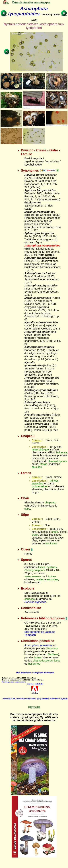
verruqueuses (33, 576)
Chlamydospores (35, 570)
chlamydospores (57, 461)
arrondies (52, 579)
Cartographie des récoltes (43, 673)
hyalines (52, 567)
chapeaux (52, 648)
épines (52, 576)
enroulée (37, 467)
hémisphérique (40, 450)
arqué (55, 532)
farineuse (62, 452)
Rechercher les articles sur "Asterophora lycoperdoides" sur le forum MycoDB (35, 699)
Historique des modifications (14, 682)
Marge (43, 464)
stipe (27, 509)
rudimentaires (39, 486)
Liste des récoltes (23, 673)
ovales (40, 579)
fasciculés (51, 543)
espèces (29, 599)
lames (38, 657)
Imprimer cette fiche (35, 684)
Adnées (54, 481)
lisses (42, 567)
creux (35, 535)
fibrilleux (53, 654)
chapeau (50, 502)
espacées (37, 484)
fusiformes (34, 664)
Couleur (36, 440)
